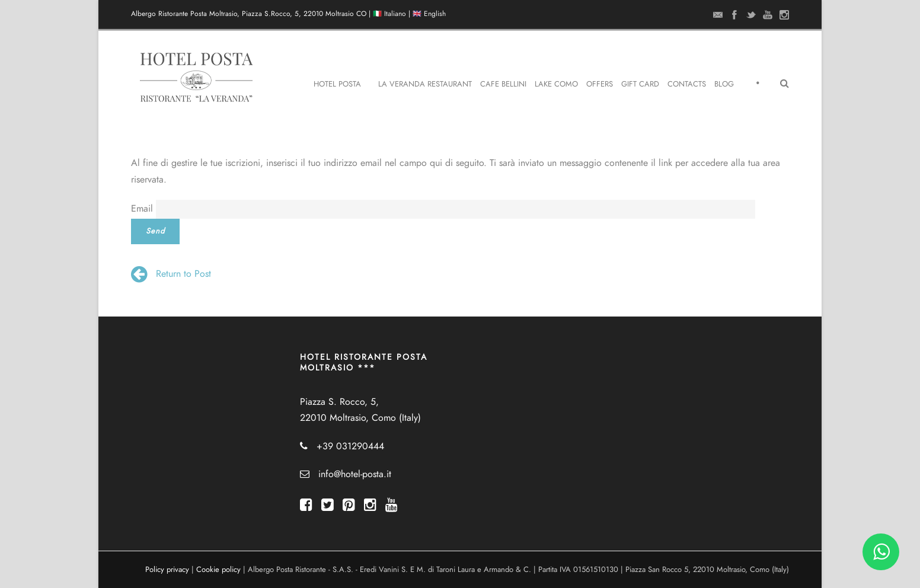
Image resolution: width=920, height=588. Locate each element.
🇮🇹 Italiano (389, 14)
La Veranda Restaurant (425, 84)
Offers (600, 84)
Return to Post (171, 274)
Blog (724, 84)
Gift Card (640, 84)
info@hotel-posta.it (355, 474)
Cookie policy (218, 570)
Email (142, 209)
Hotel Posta (337, 84)
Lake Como (556, 84)
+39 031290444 (350, 446)
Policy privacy (167, 570)
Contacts (687, 84)
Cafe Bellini (503, 84)
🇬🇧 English (429, 14)
